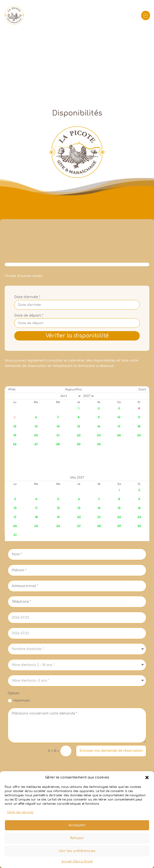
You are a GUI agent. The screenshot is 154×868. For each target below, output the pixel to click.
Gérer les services (20, 819)
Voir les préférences (77, 858)
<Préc (12, 389)
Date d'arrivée (27, 297)
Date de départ (29, 316)
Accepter (77, 832)
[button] (147, 785)
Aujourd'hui (73, 389)
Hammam (19, 701)
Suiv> (142, 389)
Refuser (77, 845)
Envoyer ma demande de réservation (111, 751)
